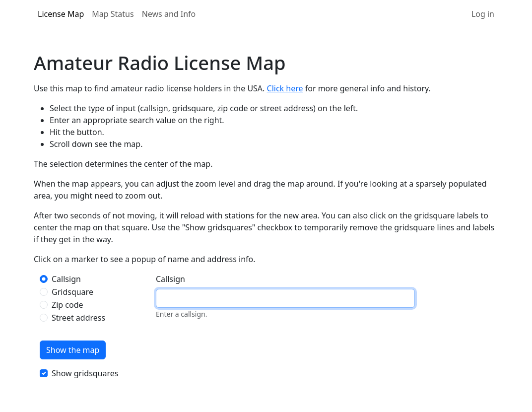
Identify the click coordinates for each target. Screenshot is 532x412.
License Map (61, 14)
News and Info (169, 14)
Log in (483, 14)
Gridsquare (72, 292)
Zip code (67, 305)
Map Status (113, 14)
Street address (78, 318)
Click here (285, 88)
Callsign (66, 279)
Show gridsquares (85, 373)
